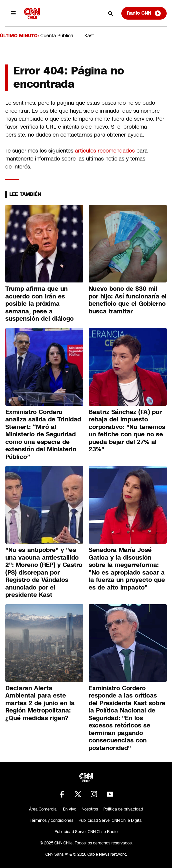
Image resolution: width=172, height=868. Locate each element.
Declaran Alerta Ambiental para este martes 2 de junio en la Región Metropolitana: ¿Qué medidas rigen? (40, 703)
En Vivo (70, 809)
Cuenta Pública (57, 36)
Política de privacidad (123, 809)
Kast (89, 36)
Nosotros (90, 809)
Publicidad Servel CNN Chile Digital (111, 820)
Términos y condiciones (51, 820)
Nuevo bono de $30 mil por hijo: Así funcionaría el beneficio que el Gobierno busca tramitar (128, 300)
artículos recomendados (105, 151)
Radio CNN (144, 13)
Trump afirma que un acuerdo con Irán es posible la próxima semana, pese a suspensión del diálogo (40, 304)
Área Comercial (43, 809)
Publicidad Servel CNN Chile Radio (86, 832)
